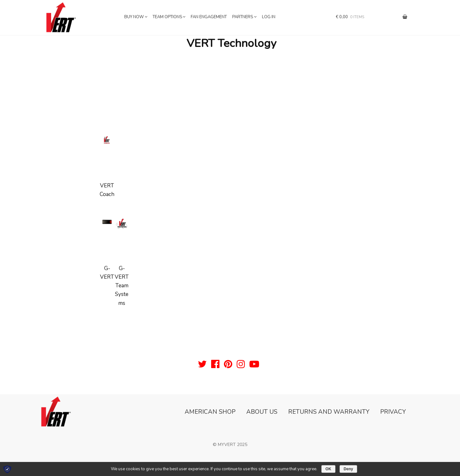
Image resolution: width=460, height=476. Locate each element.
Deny (348, 469)
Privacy (393, 412)
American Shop (210, 412)
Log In (269, 17)
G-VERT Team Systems (122, 286)
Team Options (167, 17)
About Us (262, 412)
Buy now (134, 17)
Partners (243, 17)
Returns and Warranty (329, 412)
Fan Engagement (209, 17)
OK (328, 469)
